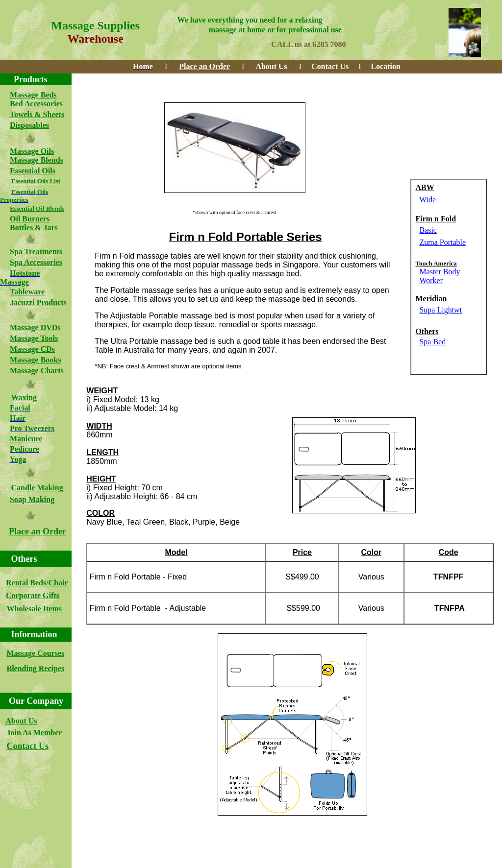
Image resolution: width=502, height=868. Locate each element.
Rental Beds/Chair (37, 583)
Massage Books (35, 360)
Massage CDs (32, 349)
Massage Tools (34, 338)
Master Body (439, 272)
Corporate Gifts (33, 595)
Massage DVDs (35, 327)
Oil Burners (30, 219)
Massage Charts (37, 371)
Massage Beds (33, 95)
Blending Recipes (36, 668)
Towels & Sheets (37, 114)
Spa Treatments (36, 252)
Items (52, 609)
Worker (431, 280)
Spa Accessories (36, 262)
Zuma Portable (442, 242)
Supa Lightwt (440, 310)
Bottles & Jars (34, 228)
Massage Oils (32, 151)
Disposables (29, 125)
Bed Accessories (36, 104)
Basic (428, 230)
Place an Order (38, 531)
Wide (427, 200)
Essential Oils (33, 171)
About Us (21, 721)
